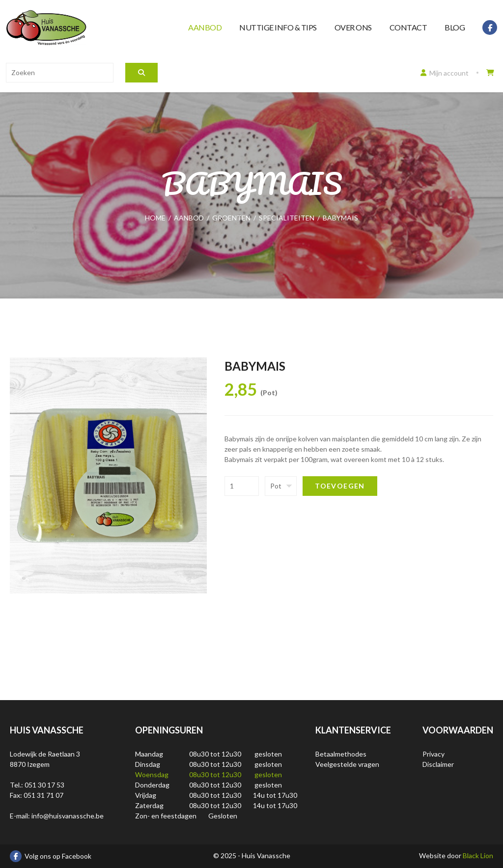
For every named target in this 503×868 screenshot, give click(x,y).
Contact (408, 27)
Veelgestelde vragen (347, 764)
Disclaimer (438, 764)
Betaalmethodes (341, 754)
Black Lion (478, 855)
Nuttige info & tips (278, 27)
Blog (455, 27)
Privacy (433, 754)
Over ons (353, 27)
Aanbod (205, 27)
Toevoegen (340, 486)
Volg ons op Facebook (51, 856)
